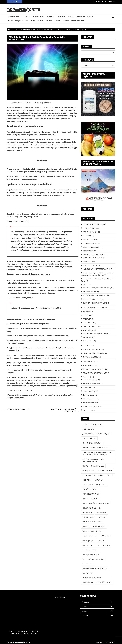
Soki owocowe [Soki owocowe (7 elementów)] (101, 513)
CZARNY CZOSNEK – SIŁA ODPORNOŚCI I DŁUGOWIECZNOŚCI (64, 410)
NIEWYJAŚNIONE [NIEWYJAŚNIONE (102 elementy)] (88, 471)
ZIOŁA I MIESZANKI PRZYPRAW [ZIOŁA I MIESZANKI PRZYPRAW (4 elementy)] (93, 559)
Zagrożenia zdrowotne (91, 384)
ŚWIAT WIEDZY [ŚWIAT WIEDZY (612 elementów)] (88, 582)
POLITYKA (86, 236)
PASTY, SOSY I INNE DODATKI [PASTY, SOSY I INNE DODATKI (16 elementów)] (93, 475)
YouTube (66, 21)
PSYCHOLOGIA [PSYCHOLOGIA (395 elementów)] (88, 485)
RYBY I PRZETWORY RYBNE (92, 327)
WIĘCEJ (33, 21)
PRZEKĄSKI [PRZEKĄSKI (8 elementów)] (86, 480)
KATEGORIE (25, 17)
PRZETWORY (87, 319)
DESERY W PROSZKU (90, 265)
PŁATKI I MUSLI (88, 323)
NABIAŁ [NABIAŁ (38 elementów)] (85, 466)
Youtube (102, 2)
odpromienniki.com (78, 21)
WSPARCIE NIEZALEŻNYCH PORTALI (19, 390)
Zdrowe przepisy (89, 391)
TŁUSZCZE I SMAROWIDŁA (92, 349)
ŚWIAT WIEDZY (88, 362)
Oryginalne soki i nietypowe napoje (95, 333)
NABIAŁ (86, 285)
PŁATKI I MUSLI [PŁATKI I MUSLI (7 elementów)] (102, 485)
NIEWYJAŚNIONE (89, 228)
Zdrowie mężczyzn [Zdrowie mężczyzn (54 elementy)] (103, 545)
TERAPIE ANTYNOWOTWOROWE (94, 373)
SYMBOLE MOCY (89, 365)
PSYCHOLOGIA (88, 240)
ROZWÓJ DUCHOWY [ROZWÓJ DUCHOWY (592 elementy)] (90, 489)
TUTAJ (66, 336)
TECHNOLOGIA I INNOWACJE (93, 369)
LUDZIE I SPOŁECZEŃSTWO (93, 224)
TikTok (58, 21)
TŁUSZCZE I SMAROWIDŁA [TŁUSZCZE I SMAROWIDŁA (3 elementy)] (92, 531)
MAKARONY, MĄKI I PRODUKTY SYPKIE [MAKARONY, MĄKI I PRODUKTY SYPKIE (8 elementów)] (96, 448)
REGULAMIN (51, 17)
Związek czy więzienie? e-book (18, 21)
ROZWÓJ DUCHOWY (44, 103)
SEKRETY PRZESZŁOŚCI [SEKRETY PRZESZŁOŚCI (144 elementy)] (91, 499)
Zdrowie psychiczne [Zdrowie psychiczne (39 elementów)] (89, 550)
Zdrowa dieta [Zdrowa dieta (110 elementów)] (106, 536)
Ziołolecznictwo (88, 410)
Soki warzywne (88, 341)
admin (29, 103)
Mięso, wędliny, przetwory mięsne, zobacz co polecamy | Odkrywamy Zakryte (98, 274)
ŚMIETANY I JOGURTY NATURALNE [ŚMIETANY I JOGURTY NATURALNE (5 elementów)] (95, 568)
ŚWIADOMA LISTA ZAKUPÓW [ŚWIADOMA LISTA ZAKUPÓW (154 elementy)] (93, 578)
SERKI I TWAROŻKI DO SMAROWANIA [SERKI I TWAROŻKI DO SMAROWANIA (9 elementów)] (96, 503)
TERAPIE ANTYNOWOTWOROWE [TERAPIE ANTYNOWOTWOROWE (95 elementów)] (94, 527)
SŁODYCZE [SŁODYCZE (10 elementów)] (101, 517)
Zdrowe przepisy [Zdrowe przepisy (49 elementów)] (88, 541)
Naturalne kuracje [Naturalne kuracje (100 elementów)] (98, 466)
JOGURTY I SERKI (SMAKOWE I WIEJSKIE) (97, 288)
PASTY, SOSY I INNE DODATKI (93, 308)
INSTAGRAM (49, 21)
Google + (99, 2)
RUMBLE (40, 21)
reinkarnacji (69, 176)
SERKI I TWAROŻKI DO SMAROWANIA (96, 295)
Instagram (98, 611)
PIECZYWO (87, 311)
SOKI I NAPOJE (88, 330)
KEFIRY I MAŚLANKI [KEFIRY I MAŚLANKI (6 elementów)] (89, 438)
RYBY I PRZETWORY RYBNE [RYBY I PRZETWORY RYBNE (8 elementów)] (92, 494)
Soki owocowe (88, 337)
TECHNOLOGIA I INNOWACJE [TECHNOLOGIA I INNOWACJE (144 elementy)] (93, 522)
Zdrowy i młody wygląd (91, 406)
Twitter (96, 2)
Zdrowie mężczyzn (89, 399)
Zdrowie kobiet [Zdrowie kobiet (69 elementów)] (88, 545)
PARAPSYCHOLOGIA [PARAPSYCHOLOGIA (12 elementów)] (105, 471)
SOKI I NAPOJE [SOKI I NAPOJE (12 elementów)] (88, 513)
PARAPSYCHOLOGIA (90, 232)
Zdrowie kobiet (88, 395)
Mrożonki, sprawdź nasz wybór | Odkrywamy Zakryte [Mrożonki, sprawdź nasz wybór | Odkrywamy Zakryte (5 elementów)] (94, 460)
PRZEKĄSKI (87, 315)
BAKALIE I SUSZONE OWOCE (93, 258)
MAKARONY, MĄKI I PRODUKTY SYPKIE (97, 269)
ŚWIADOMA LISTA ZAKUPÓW (93, 255)
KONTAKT (71, 17)
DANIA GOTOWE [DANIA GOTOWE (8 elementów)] (88, 429)
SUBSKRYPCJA (61, 17)
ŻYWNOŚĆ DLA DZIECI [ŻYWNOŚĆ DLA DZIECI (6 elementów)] (104, 582)
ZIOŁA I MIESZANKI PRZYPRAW (94, 353)
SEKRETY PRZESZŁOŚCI (91, 247)
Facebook (94, 2)
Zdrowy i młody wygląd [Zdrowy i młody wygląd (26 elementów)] (91, 554)
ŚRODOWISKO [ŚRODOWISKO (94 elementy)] (88, 573)
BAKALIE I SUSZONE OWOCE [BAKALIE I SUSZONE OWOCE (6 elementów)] (93, 424)
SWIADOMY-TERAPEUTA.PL (85, 17)
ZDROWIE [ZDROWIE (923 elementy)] (101, 541)
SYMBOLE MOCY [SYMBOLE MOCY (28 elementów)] (88, 517)
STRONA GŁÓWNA (14, 17)
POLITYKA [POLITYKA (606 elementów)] (110, 475)
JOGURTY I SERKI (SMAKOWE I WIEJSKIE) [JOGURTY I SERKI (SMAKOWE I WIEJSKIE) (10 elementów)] (96, 434)
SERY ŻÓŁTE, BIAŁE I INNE (92, 299)
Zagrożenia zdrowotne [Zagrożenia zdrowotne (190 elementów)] (90, 536)
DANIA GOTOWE (89, 262)
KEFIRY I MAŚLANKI (90, 292)
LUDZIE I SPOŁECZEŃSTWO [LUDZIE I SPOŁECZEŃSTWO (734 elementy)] (92, 443)
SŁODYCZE (87, 346)
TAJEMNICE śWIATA (38, 17)
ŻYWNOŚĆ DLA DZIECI (91, 357)
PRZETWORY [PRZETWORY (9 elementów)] (98, 480)
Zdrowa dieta (88, 387)
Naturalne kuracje (89, 380)
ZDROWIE (86, 377)
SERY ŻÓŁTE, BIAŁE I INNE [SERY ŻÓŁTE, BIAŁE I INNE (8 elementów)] (92, 508)
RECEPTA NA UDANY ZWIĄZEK (19, 409)
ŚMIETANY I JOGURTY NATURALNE (95, 303)
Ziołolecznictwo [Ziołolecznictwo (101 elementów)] (88, 564)
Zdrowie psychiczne (90, 403)
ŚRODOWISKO (88, 251)
